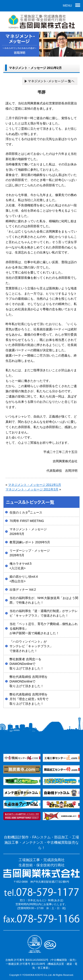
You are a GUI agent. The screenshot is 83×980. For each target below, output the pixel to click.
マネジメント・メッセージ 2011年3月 (32, 489)
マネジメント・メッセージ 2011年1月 (35, 485)
